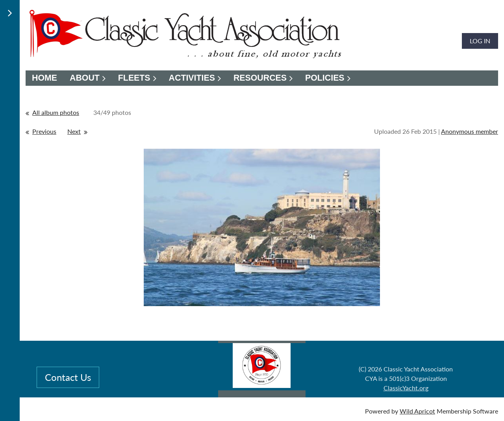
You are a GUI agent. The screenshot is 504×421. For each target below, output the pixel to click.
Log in (480, 41)
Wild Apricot (417, 411)
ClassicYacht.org (406, 388)
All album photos (56, 112)
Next (74, 131)
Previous (44, 131)
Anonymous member (470, 131)
